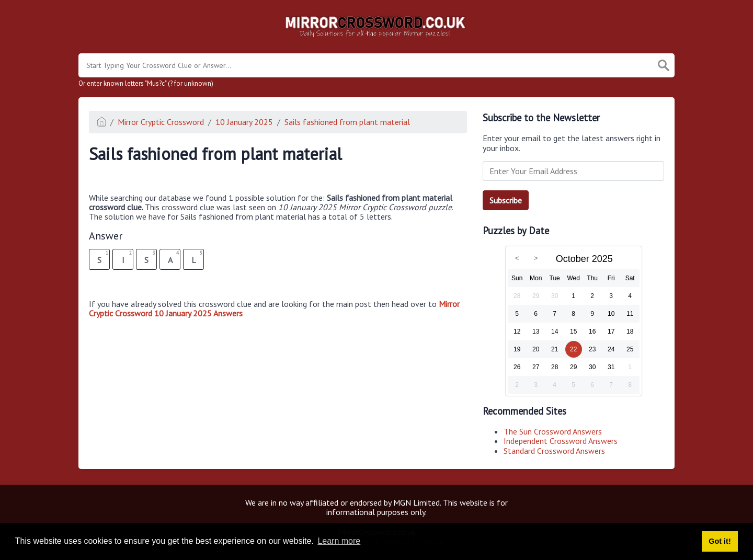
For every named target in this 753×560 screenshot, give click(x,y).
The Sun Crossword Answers (553, 431)
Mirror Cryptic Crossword (161, 122)
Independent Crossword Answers (561, 441)
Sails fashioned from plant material (347, 122)
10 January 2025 (244, 122)
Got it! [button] (720, 541)
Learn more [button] (339, 541)
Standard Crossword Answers (554, 451)
